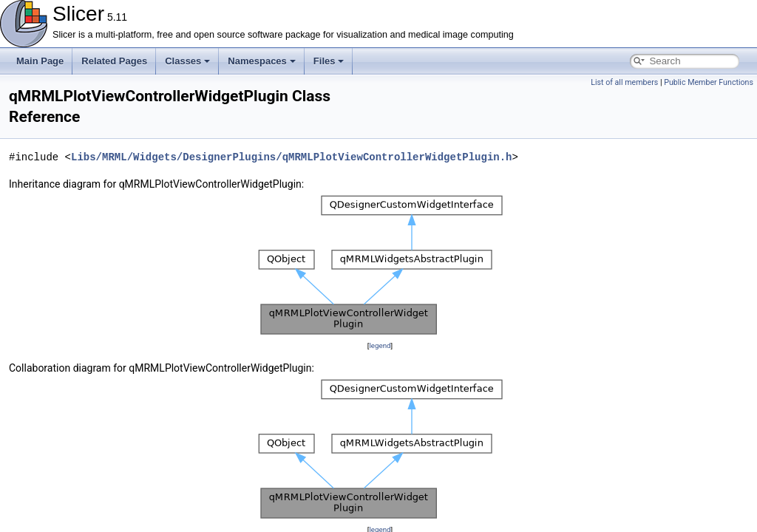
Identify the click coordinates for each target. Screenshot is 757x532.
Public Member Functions (709, 82)
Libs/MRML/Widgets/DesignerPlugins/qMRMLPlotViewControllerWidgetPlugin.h (291, 157)
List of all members (624, 82)
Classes (187, 61)
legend (380, 345)
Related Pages (114, 61)
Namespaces (262, 61)
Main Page (40, 61)
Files (329, 61)
